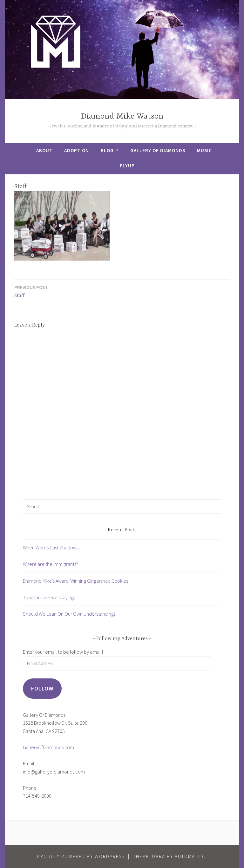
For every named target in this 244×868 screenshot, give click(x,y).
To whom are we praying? (49, 597)
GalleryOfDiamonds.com (48, 747)
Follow (42, 688)
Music (204, 150)
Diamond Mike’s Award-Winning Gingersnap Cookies (75, 581)
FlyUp (127, 166)
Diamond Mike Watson (122, 117)
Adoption (77, 150)
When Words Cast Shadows (51, 547)
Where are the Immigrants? (51, 564)
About (44, 150)
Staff (31, 291)
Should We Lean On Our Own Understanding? (69, 614)
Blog (107, 150)
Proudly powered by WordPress (81, 856)
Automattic (190, 856)
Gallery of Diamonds (158, 150)
